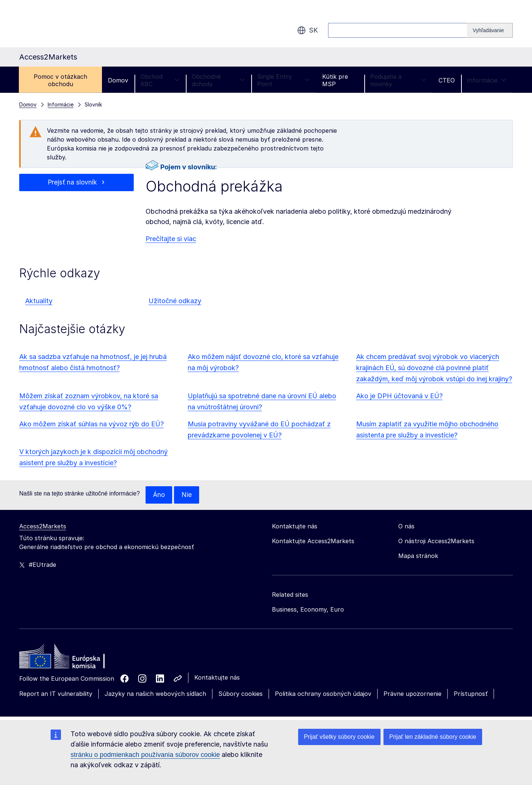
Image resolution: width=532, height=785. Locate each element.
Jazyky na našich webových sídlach (155, 694)
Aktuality (39, 301)
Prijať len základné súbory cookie (433, 737)
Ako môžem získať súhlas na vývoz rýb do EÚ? (91, 424)
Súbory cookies (241, 694)
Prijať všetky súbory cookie (339, 737)
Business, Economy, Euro (308, 610)
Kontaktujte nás (217, 678)
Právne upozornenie (412, 694)
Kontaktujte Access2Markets (313, 541)
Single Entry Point (284, 80)
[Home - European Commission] (73, 659)
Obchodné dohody (218, 80)
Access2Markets (43, 527)
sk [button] (307, 30)
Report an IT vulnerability (56, 694)
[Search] (490, 30)
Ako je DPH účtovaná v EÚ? (399, 396)
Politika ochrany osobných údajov (323, 694)
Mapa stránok (418, 556)
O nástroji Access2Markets (436, 541)
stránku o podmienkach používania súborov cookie (145, 755)
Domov (118, 80)
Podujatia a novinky (398, 80)
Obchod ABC (160, 80)
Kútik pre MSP (335, 80)
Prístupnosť (471, 694)
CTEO (447, 80)
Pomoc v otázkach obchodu (60, 80)
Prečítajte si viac (171, 239)
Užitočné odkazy (175, 301)
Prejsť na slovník (72, 182)
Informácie (487, 80)
